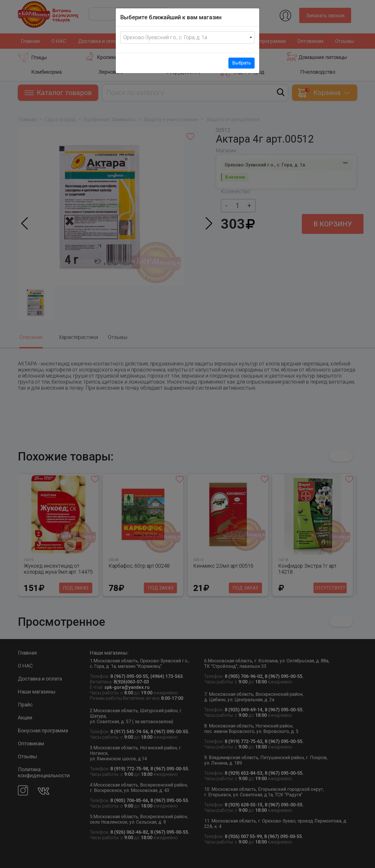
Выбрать (242, 63)
